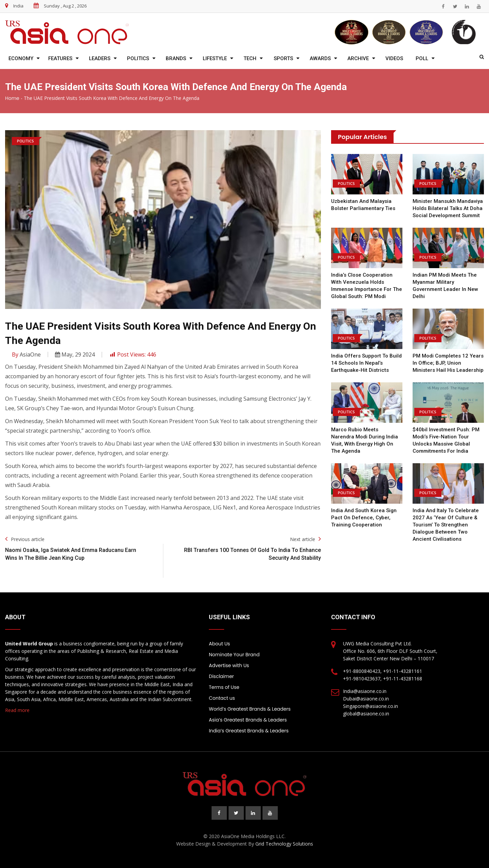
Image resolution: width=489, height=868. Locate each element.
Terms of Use (224, 687)
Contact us (222, 698)
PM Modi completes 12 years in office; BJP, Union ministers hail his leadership (448, 363)
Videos (394, 58)
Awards (320, 58)
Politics (138, 58)
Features (60, 58)
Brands (176, 58)
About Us (219, 644)
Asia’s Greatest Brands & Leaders (248, 720)
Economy (21, 58)
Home (12, 98)
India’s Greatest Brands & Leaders (249, 731)
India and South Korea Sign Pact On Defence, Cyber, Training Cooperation (364, 518)
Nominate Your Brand (234, 655)
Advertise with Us (229, 665)
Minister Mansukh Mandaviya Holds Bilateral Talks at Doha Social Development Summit (448, 208)
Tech (250, 58)
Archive (358, 58)
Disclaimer (221, 676)
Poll (422, 58)
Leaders (100, 58)
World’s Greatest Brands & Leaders (250, 709)
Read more (17, 710)
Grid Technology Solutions (284, 844)
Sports (283, 58)
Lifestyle (215, 58)
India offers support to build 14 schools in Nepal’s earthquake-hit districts (366, 363)
